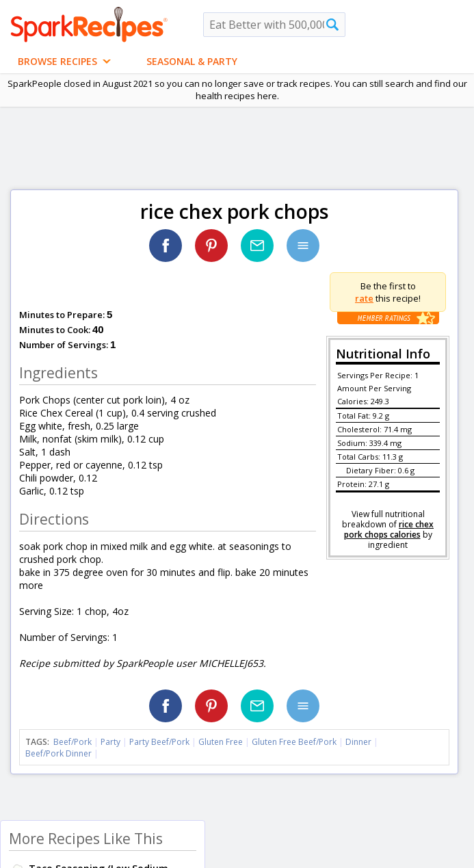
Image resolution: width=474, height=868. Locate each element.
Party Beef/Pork (159, 742)
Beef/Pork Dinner (58, 753)
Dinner (358, 742)
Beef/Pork (73, 742)
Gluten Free (221, 742)
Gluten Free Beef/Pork (294, 742)
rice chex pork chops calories (389, 529)
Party (110, 742)
